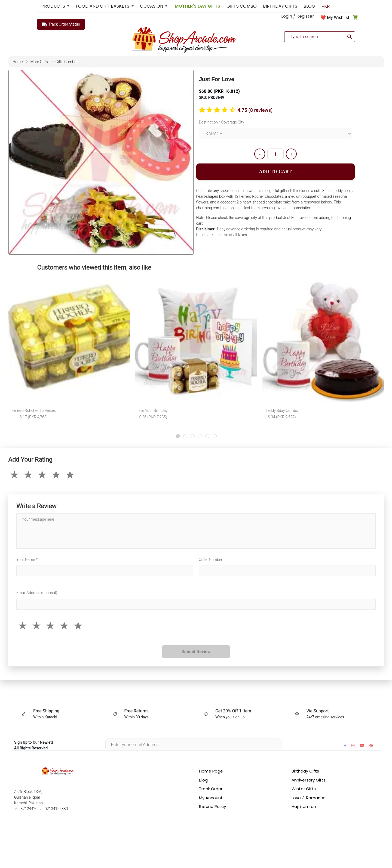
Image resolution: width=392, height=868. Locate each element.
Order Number (211, 560)
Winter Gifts (304, 789)
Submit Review (196, 652)
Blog (203, 780)
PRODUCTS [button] (54, 6)
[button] (178, 436)
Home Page (211, 771)
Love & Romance (309, 798)
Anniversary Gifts (309, 780)
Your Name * (27, 560)
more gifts (39, 62)
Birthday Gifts (305, 771)
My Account (211, 798)
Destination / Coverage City (222, 122)
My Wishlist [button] (338, 18)
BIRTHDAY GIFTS (280, 6)
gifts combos (67, 62)
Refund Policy (212, 806)
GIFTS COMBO (242, 6)
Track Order (211, 789)
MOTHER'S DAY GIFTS (197, 6)
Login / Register (298, 16)
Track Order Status (61, 24)
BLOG (309, 6)
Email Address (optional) (37, 593)
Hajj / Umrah (304, 806)
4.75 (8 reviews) (255, 110)
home (18, 62)
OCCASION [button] (152, 6)
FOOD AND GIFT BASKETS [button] (103, 6)
